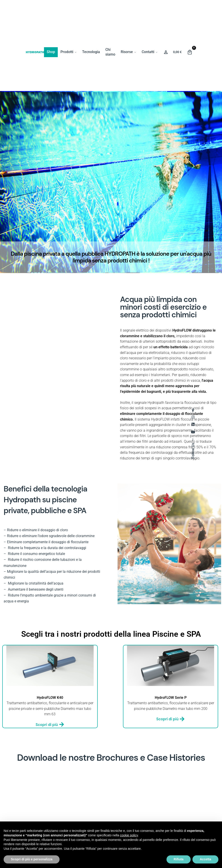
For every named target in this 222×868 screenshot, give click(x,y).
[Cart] (190, 52)
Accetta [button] (205, 859)
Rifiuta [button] (179, 859)
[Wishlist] (166, 52)
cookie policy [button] (129, 835)
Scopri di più (50, 725)
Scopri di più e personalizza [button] (32, 859)
